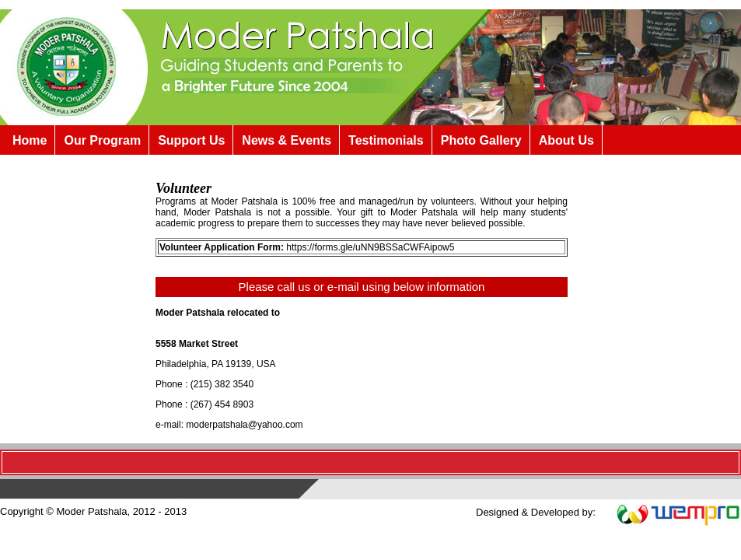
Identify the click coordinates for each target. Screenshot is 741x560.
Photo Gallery (481, 140)
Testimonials (386, 140)
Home (30, 140)
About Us (566, 140)
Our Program (102, 140)
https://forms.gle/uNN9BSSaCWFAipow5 (370, 247)
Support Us (191, 140)
